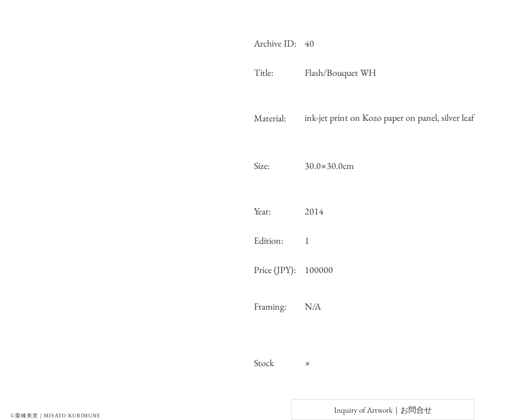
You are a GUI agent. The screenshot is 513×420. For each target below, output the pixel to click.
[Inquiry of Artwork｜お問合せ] (383, 410)
